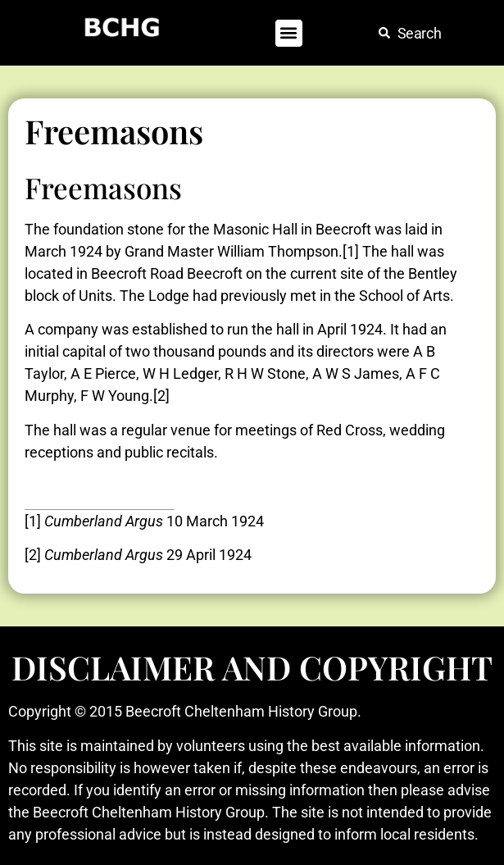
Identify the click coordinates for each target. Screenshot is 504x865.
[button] (289, 33)
